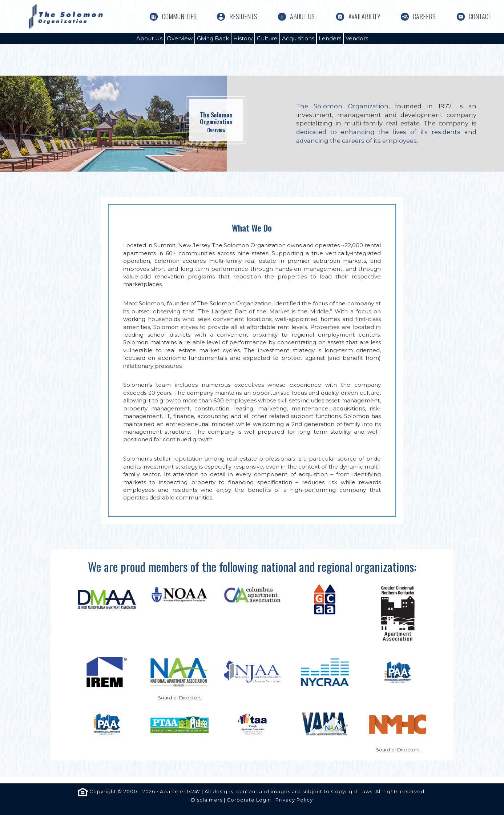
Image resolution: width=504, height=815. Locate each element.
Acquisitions (298, 38)
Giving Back (213, 38)
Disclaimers (207, 800)
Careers (424, 17)
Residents (243, 17)
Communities (179, 17)
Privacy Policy (294, 800)
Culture (267, 38)
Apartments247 (180, 791)
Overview (180, 38)
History (243, 38)
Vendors (357, 38)
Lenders (330, 38)
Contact (480, 17)
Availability (364, 17)
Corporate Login (249, 800)
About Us (302, 17)
